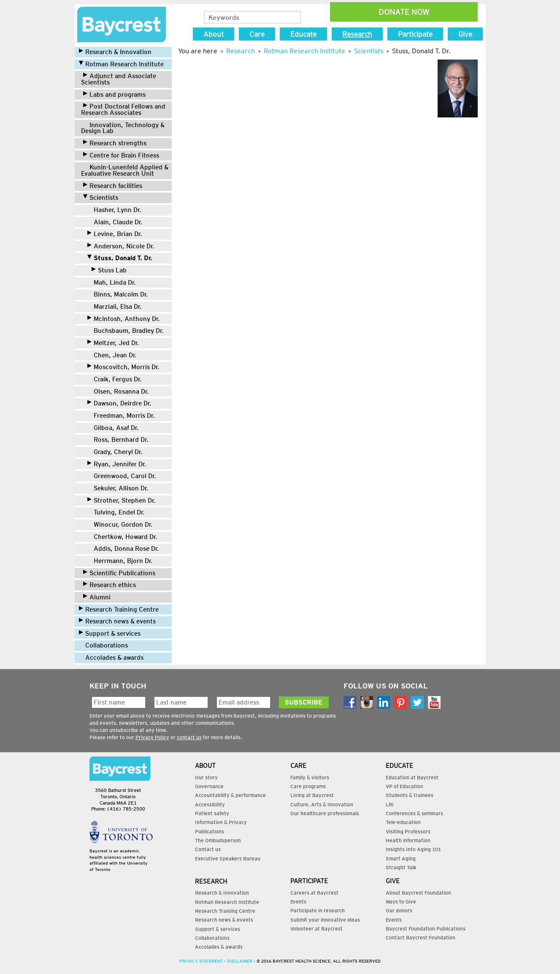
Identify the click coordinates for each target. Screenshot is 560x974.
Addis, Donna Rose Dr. (123, 548)
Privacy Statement (201, 961)
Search (294, 18)
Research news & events (117, 621)
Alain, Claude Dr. (115, 222)
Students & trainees (410, 795)
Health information (408, 840)
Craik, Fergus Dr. (115, 379)
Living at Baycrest (312, 795)
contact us (189, 737)
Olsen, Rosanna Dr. (118, 391)
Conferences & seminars (414, 813)
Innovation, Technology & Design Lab (123, 128)
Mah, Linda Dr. (112, 282)
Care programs (308, 786)
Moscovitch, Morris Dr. (123, 367)
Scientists (101, 197)
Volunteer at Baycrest (317, 929)
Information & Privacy (221, 822)
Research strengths (115, 143)
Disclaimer (240, 961)
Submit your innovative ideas (325, 920)
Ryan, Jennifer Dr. (117, 464)
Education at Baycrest (412, 777)
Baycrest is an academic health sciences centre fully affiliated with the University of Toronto (119, 860)
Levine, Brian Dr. (115, 234)
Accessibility (210, 804)
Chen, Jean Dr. (112, 355)
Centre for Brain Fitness (121, 155)
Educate (303, 34)
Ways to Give (401, 902)
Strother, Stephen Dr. (122, 500)
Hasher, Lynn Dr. (114, 210)
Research (357, 34)
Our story (206, 777)
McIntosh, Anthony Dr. (124, 319)
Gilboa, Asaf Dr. (113, 428)
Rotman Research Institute (121, 64)
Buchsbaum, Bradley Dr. (126, 331)
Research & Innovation (115, 52)
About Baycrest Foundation (418, 893)
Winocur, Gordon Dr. (120, 524)
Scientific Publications (119, 573)
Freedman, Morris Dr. (121, 415)
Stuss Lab (109, 270)
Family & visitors (310, 777)
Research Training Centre (119, 609)
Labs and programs (114, 94)
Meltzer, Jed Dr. (113, 343)
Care (257, 34)
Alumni (97, 597)
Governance (209, 786)
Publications (210, 831)
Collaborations (103, 645)
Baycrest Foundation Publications (426, 929)
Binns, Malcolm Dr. (118, 294)
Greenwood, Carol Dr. (122, 476)
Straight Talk (401, 867)
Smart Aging (401, 858)
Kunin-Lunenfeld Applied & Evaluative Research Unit (125, 170)
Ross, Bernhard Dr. (118, 439)
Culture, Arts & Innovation (322, 804)
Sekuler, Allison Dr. (118, 488)
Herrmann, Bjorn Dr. (120, 561)
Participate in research (318, 910)
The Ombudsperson (218, 840)
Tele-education (403, 822)
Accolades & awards (111, 657)
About (214, 34)
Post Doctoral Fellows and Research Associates (123, 109)
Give (465, 34)
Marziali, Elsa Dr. (115, 306)
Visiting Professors (408, 831)
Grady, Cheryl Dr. (115, 452)
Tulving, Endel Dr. (116, 512)
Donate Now (404, 12)
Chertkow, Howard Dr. (122, 537)
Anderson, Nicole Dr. (121, 246)
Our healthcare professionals (325, 813)
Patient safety (212, 813)
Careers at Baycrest (314, 893)
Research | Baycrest (122, 24)
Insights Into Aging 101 (413, 849)
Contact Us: (120, 769)
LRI (390, 804)
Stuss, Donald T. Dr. (120, 258)
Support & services (110, 633)
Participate (415, 34)
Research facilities (113, 186)
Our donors (399, 910)
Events (298, 902)
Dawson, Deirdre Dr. (119, 403)
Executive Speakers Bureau (228, 858)
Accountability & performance (230, 795)
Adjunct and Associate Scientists (119, 79)
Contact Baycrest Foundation (421, 937)
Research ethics (110, 585)
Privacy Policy (152, 737)
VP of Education (404, 786)
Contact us (208, 849)
